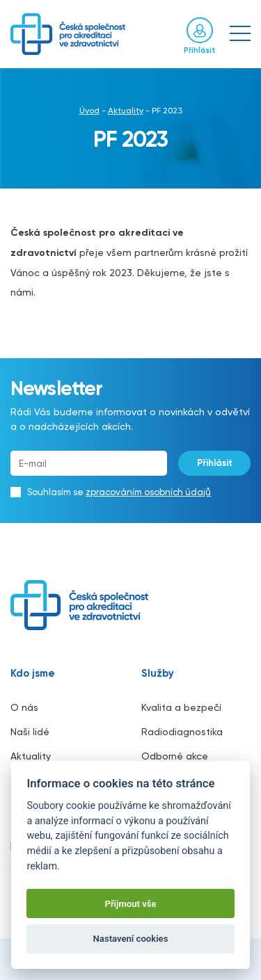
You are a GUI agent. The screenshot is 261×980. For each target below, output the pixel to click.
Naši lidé (30, 732)
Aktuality (126, 111)
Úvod (89, 111)
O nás (24, 707)
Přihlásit (215, 463)
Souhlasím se (119, 492)
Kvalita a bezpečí (181, 707)
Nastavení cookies (131, 939)
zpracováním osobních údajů (148, 492)
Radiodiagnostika (182, 732)
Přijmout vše (130, 904)
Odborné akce (175, 756)
